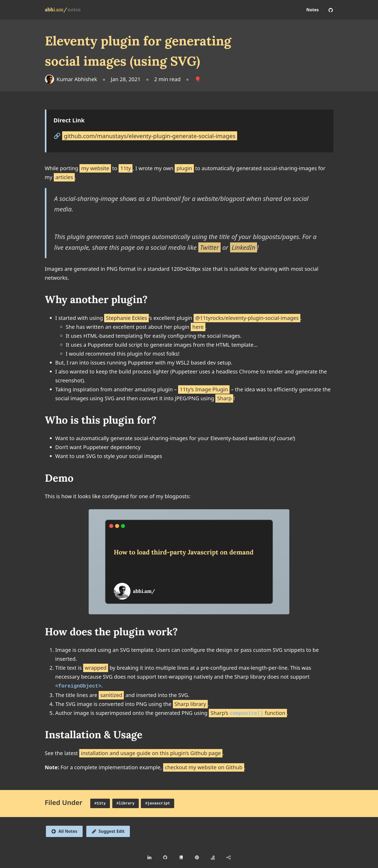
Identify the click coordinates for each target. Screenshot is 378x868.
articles (64, 177)
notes (74, 9)
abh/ (56, 9)
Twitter (209, 247)
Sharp (224, 398)
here (198, 327)
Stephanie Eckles (127, 318)
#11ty (100, 803)
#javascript (158, 803)
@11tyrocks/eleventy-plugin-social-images (247, 318)
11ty (126, 168)
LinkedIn (244, 247)
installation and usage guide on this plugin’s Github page (151, 753)
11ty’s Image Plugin (204, 389)
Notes (313, 10)
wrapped (96, 668)
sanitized (111, 695)
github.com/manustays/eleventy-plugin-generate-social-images (150, 136)
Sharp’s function (248, 712)
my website (95, 168)
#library (126, 803)
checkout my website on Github (204, 767)
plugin (184, 168)
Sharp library (190, 703)
